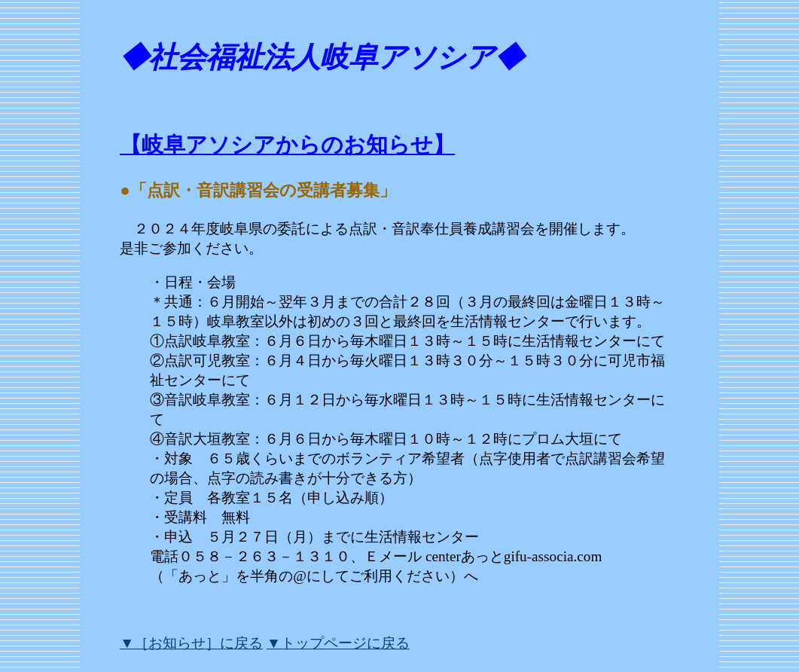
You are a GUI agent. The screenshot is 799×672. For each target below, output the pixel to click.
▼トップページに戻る (338, 643)
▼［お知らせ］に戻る (191, 643)
